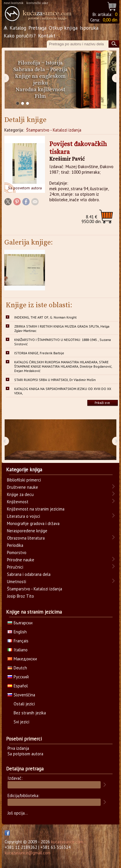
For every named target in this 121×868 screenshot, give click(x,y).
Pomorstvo (17, 552)
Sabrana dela (29, 70)
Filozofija (29, 63)
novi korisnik (14, 3)
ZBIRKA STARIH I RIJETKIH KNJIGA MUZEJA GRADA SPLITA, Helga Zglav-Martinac (62, 328)
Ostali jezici (24, 704)
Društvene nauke (22, 487)
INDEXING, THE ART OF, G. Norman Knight (45, 317)
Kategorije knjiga (24, 470)
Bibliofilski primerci (24, 480)
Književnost (18, 502)
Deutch (17, 668)
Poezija (59, 70)
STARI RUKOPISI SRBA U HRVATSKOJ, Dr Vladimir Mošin (55, 380)
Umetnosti (17, 582)
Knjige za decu (20, 494)
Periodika (15, 545)
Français (18, 641)
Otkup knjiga (63, 28)
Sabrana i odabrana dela (29, 574)
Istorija (54, 63)
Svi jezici (21, 722)
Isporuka (89, 28)
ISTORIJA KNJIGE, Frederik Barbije (39, 353)
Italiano (18, 650)
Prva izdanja (18, 748)
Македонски (22, 659)
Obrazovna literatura (26, 538)
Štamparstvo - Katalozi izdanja (54, 130)
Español (18, 686)
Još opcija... (18, 813)
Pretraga (37, 28)
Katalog (18, 28)
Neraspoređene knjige (27, 531)
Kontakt (47, 36)
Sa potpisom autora (25, 754)
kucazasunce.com (67, 842)
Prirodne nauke (21, 560)
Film (40, 96)
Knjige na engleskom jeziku (40, 80)
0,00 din (110, 20)
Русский (18, 677)
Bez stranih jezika (30, 713)
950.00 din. (92, 219)
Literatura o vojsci (24, 516)
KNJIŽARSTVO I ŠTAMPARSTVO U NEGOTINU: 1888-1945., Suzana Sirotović (63, 342)
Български (20, 623)
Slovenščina (21, 695)
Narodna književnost (40, 90)
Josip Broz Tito (20, 596)
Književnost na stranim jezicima (36, 509)
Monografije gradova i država (33, 523)
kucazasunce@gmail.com (28, 853)
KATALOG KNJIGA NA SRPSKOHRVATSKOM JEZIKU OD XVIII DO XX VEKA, (63, 391)
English (17, 632)
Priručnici (15, 567)
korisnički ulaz (37, 3)
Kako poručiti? (20, 36)
